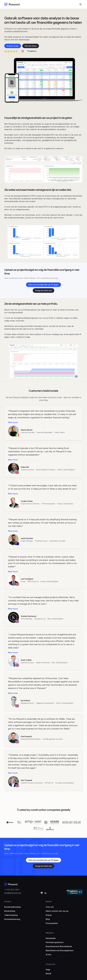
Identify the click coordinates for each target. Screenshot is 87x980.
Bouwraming (10, 911)
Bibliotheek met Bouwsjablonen (60, 950)
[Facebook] (42, 893)
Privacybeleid (52, 923)
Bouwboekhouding (12, 907)
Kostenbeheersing (12, 919)
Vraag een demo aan (43, 290)
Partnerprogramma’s (55, 942)
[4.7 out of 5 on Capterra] (32, 51)
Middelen (50, 933)
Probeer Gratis (13, 46)
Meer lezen (13, 422)
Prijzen (49, 915)
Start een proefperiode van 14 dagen (43, 285)
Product (8, 901)
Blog (48, 919)
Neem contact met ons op (57, 911)
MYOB (48, 974)
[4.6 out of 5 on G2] (23, 51)
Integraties (51, 964)
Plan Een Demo (31, 46)
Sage (48, 970)
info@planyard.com (13, 893)
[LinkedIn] (46, 893)
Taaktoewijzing (11, 915)
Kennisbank (51, 938)
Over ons (50, 907)
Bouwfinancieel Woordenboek (59, 946)
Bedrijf (49, 901)
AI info (49, 955)
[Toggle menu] (80, 4)
